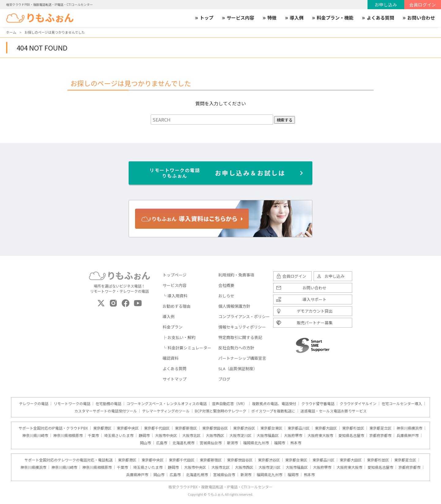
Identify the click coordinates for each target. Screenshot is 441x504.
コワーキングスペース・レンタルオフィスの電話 (167, 404)
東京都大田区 (326, 428)
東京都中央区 (128, 428)
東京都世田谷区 (215, 428)
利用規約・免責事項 (236, 275)
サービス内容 (238, 18)
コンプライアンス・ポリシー (244, 316)
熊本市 (296, 443)
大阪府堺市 (293, 435)
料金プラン (173, 327)
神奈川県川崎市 (35, 435)
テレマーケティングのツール (166, 411)
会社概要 (226, 285)
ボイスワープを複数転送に (273, 411)
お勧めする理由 (177, 306)
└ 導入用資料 (175, 296)
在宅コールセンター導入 (402, 404)
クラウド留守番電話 (318, 404)
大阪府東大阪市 (320, 435)
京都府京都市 (380, 435)
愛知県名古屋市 (351, 435)
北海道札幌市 (183, 443)
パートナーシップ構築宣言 (242, 358)
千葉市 (93, 435)
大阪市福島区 (268, 435)
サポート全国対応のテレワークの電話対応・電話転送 (69, 460)
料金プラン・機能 (332, 18)
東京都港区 (102, 428)
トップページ (175, 275)
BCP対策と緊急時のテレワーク (221, 411)
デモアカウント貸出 (315, 311)
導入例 (294, 18)
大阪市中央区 (166, 435)
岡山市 (145, 443)
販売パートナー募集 (315, 323)
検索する (285, 120)
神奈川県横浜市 (409, 428)
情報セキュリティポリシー (242, 327)
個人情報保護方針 (234, 306)
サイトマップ (175, 379)
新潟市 (232, 443)
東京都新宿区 (186, 428)
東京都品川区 (299, 428)
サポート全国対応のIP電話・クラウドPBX (53, 428)
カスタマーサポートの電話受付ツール (106, 411)
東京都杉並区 (353, 428)
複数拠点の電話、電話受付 (274, 404)
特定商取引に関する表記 (240, 337)
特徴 (269, 18)
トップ (204, 18)
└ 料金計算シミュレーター (187, 348)
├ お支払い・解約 (179, 337)
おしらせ (226, 296)
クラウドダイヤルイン (358, 404)
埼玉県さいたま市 (119, 435)
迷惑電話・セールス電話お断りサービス (334, 411)
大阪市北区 (191, 435)
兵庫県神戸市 (408, 435)
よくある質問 (378, 18)
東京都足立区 (380, 428)
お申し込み (386, 5)
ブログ (224, 379)
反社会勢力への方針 (236, 348)
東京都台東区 (271, 428)
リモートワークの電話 (72, 404)
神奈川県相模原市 (68, 435)
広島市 (162, 443)
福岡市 (280, 443)
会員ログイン (423, 5)
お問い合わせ (418, 18)
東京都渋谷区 (244, 428)
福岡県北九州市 (256, 443)
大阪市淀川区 (240, 435)
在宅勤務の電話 (108, 404)
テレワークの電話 (34, 404)
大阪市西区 (215, 435)
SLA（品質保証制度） (238, 369)
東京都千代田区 (157, 428)
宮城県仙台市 (211, 443)
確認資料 (171, 358)
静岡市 (144, 435)
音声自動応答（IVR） (229, 404)
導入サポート (315, 299)
